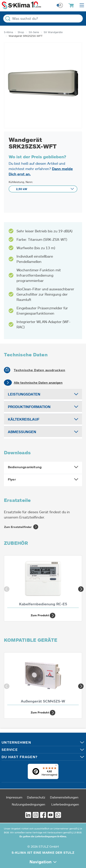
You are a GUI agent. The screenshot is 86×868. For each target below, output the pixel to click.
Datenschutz (36, 797)
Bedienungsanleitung (25, 467)
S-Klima (8, 32)
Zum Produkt (43, 615)
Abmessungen (22, 432)
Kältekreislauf (24, 419)
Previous (6, 588)
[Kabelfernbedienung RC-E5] (43, 583)
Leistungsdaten (24, 394)
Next (80, 588)
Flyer (12, 479)
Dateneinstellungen (64, 797)
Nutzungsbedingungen (28, 804)
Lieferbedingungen (65, 804)
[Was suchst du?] (43, 19)
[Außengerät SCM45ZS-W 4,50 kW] (43, 680)
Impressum (14, 797)
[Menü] (56, 766)
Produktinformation (29, 407)
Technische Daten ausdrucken (40, 370)
